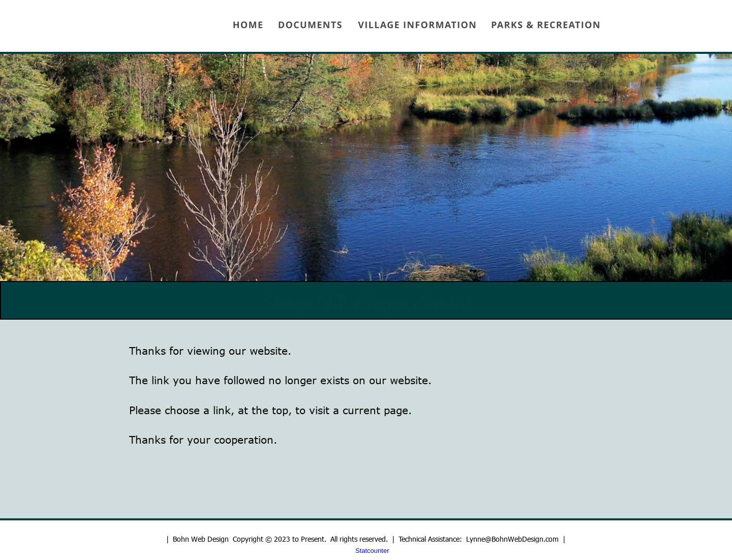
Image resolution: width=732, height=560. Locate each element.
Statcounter (372, 551)
